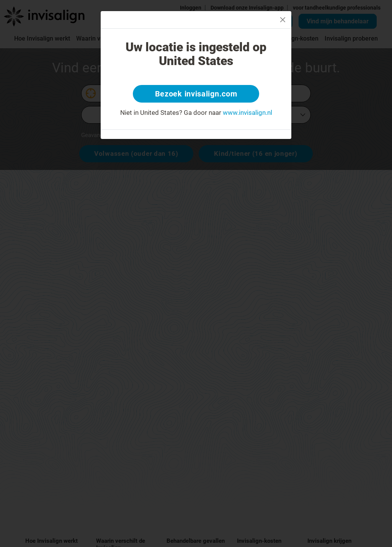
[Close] (283, 20)
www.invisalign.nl (247, 113)
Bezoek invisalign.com (196, 94)
